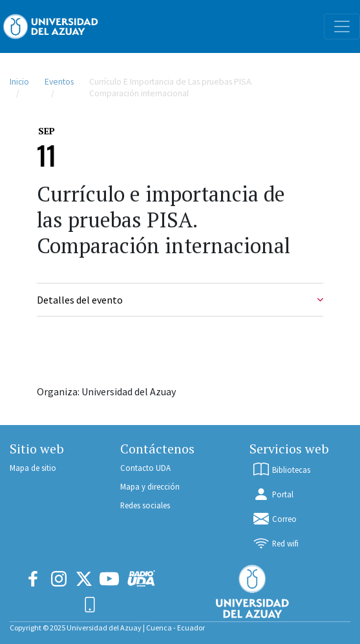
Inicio (19, 82)
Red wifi (275, 543)
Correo (274, 519)
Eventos (59, 82)
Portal (273, 494)
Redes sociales (145, 505)
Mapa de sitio (33, 468)
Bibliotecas (281, 470)
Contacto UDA (145, 468)
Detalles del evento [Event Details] (180, 300)
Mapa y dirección (150, 486)
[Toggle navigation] (342, 26)
